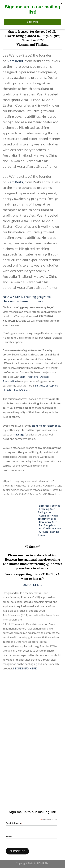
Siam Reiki (15, 61)
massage (19, 434)
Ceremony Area (48, 522)
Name (9, 836)
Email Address (14, 823)
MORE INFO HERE (25, 668)
